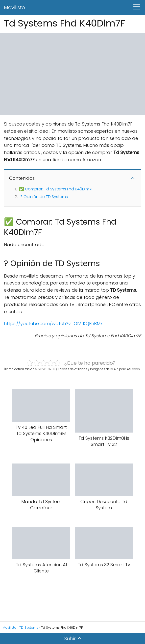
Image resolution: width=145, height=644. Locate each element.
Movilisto (14, 7)
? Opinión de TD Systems (44, 197)
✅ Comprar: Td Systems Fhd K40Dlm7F (56, 189)
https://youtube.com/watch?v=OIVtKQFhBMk (53, 323)
